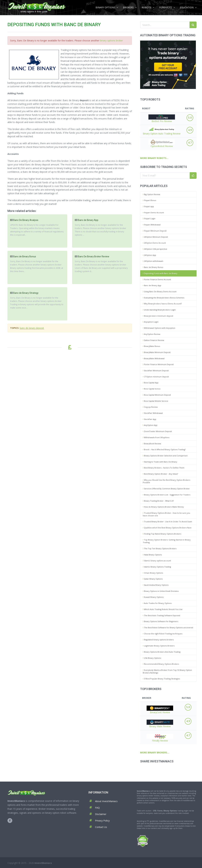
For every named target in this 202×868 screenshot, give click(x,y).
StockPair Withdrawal (153, 413)
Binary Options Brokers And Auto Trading (162, 652)
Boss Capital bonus (152, 389)
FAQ (97, 808)
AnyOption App (150, 425)
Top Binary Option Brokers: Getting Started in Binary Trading (167, 541)
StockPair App (150, 419)
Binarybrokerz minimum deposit (158, 316)
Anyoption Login (151, 322)
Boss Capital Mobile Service (155, 401)
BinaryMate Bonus (151, 346)
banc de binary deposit (32, 328)
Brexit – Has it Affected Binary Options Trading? (164, 449)
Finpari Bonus (149, 200)
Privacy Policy (102, 821)
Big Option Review (151, 194)
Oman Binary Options (153, 573)
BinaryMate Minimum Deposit (157, 352)
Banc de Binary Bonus (153, 267)
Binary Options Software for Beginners (160, 621)
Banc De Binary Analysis (26, 220)
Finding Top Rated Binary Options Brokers (162, 534)
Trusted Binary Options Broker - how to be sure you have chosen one (166, 514)
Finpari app (148, 206)
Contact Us (101, 827)
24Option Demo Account (154, 243)
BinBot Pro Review (162, 119)
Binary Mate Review (160, 724)
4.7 (190, 143)
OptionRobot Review (162, 144)
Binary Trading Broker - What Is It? (158, 501)
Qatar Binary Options (153, 579)
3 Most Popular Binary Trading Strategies (161, 679)
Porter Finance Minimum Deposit (158, 364)
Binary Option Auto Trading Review (162, 131)
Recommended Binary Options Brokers (161, 664)
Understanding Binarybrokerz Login (159, 310)
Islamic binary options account (157, 561)
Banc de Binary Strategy (26, 293)
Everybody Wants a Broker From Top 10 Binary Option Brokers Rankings (167, 671)
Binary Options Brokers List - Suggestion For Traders (167, 495)
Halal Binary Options (152, 555)
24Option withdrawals (153, 261)
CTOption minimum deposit (156, 377)
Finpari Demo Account (153, 213)
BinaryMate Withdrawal (154, 358)
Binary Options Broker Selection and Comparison (165, 456)
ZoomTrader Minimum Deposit (157, 431)
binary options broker (111, 40)
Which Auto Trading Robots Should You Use (163, 609)
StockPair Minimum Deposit (156, 370)
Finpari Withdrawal (152, 225)
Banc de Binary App (152, 285)
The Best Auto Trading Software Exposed (161, 615)
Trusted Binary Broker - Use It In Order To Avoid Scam (167, 522)
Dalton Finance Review (153, 340)
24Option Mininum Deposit (155, 237)
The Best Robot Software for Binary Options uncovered (168, 627)
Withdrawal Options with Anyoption (159, 328)
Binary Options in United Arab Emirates (161, 591)
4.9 (190, 130)
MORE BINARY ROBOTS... (154, 158)
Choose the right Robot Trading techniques (163, 634)
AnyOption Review (152, 334)
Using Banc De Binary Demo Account (160, 292)
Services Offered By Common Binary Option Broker (166, 489)
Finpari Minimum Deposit (155, 231)
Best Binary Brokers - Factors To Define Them (164, 468)
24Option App (149, 255)
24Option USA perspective (155, 249)
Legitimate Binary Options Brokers (159, 646)
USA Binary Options (152, 658)
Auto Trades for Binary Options (157, 603)
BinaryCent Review (160, 710)
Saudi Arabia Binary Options (156, 585)
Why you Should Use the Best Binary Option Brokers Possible (166, 481)
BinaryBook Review (152, 444)
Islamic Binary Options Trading (157, 567)
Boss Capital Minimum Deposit (157, 395)
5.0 (190, 118)
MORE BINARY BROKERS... (155, 753)
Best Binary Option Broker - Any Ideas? (160, 474)
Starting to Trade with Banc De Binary (160, 462)
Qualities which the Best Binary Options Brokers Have (167, 528)
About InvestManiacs (106, 801)
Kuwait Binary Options (153, 597)
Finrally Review (160, 738)
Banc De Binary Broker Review (94, 256)
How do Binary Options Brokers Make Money (163, 507)
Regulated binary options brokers (158, 640)
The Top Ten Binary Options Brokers (160, 549)
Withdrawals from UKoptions (156, 437)
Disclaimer (101, 814)
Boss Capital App (151, 383)
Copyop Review (150, 407)
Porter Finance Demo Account (157, 279)
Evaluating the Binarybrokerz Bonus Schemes (164, 298)
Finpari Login (149, 218)
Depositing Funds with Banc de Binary (160, 273)
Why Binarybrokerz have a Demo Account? (162, 304)
